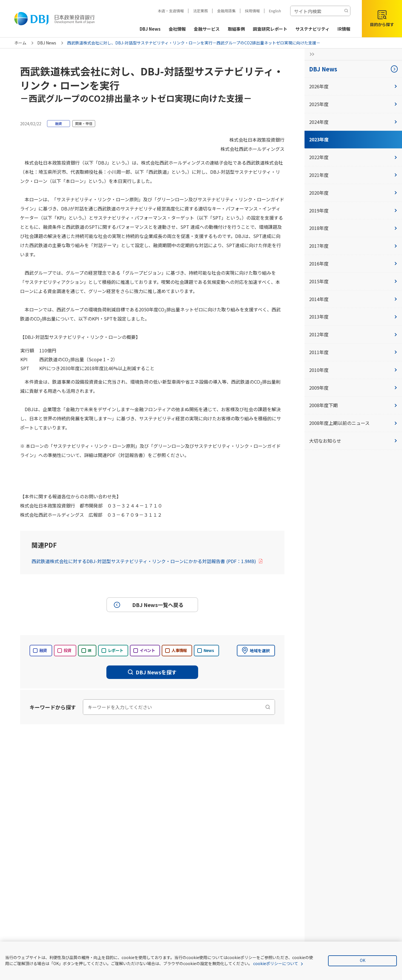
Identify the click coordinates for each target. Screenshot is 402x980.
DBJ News (47, 43)
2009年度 (353, 388)
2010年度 (353, 370)
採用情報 (252, 11)
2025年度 (353, 104)
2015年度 (353, 281)
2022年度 (353, 157)
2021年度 (353, 175)
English (275, 11)
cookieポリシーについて (276, 963)
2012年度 (353, 334)
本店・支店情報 (171, 11)
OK (363, 960)
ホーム (20, 43)
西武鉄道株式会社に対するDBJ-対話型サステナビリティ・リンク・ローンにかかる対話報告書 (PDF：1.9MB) (147, 561)
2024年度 (353, 122)
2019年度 (353, 210)
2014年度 (353, 299)
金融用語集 (226, 11)
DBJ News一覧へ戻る (148, 605)
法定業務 (200, 11)
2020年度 (353, 193)
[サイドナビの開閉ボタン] (310, 54)
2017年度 (353, 246)
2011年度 (353, 352)
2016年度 (353, 263)
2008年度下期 (353, 405)
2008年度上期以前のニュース (353, 423)
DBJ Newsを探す (152, 672)
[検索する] (346, 11)
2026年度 (353, 86)
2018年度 (353, 228)
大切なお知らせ (353, 441)
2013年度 (353, 317)
